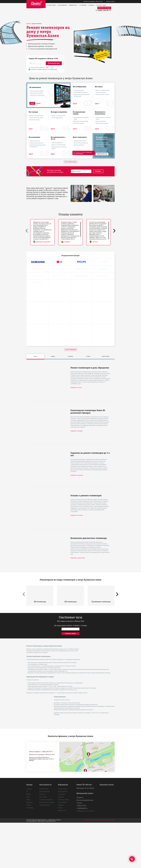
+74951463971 (132, 857)
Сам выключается (45, 850)
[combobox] (81, 171)
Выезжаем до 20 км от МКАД (85, 834)
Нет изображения (45, 837)
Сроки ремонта (62, 848)
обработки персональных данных (50, 69)
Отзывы (60, 853)
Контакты (91, 5)
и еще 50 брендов (71, 395)
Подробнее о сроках (76, 433)
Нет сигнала (43, 842)
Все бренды (30, 853)
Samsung (29, 834)
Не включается (44, 834)
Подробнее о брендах (76, 476)
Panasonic (29, 848)
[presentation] (27, 230)
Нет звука (42, 840)
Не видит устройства (46, 845)
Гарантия (61, 850)
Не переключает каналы (47, 848)
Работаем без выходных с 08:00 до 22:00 (93, 1)
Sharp (28, 845)
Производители (62, 5)
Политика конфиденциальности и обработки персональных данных (99, 865)
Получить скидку (101, 5)
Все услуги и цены (71, 162)
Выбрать (98, 171)
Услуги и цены (51, 5)
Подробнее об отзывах (77, 561)
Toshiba (29, 850)
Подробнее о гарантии (77, 521)
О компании (83, 5)
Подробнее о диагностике (78, 603)
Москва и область (110, 1)
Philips (29, 840)
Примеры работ (73, 5)
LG (27, 837)
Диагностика (62, 856)
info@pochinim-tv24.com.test (85, 856)
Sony (28, 842)
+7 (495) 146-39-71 (103, 10)
